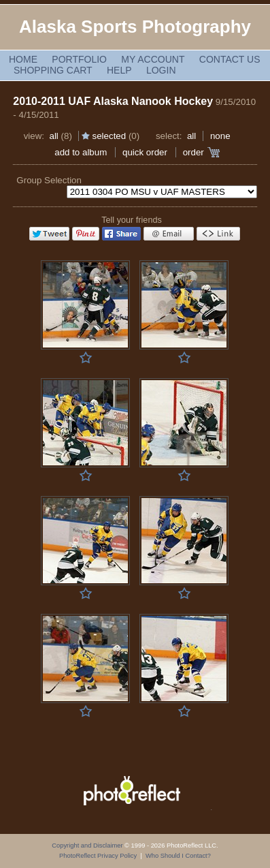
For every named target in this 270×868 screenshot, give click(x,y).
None (220, 136)
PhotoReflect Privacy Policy (98, 856)
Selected (109, 136)
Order (193, 152)
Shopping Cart (53, 70)
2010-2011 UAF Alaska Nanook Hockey (113, 101)
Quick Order (145, 152)
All (53, 136)
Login (161, 70)
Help (119, 70)
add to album (81, 152)
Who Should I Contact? (178, 856)
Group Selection (49, 180)
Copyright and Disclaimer (88, 846)
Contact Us (230, 59)
